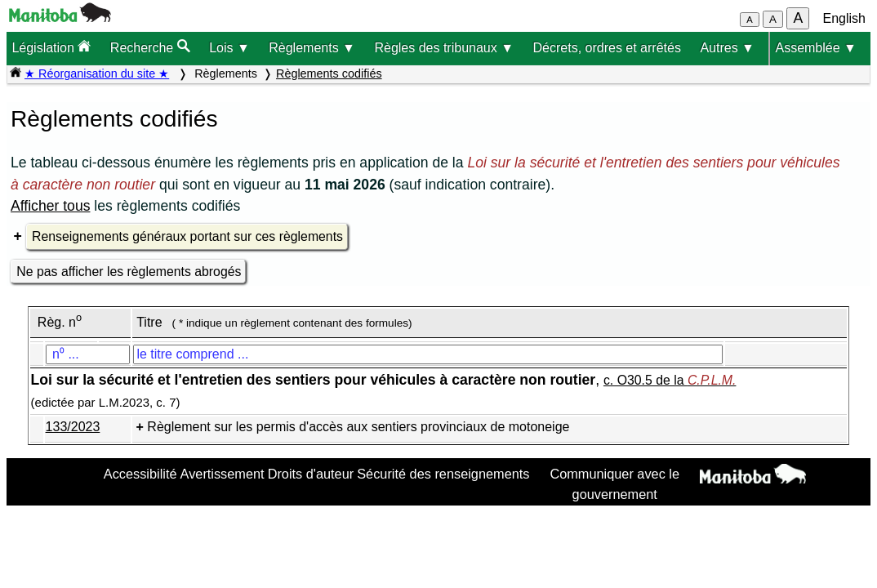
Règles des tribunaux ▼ (444, 48)
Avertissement (223, 474)
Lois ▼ (229, 48)
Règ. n (60, 322)
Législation (51, 47)
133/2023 (73, 427)
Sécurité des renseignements (443, 474)
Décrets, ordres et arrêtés (607, 48)
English (844, 18)
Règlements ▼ (312, 48)
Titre (149, 322)
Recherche (150, 47)
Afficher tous (50, 206)
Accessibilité (140, 474)
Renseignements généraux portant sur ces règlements (187, 236)
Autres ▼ (727, 48)
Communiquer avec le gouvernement (614, 483)
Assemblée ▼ (815, 48)
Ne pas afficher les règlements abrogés (129, 272)
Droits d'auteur (311, 474)
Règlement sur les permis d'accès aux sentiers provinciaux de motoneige (358, 427)
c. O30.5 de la (670, 380)
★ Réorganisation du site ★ (97, 73)
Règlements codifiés (329, 73)
